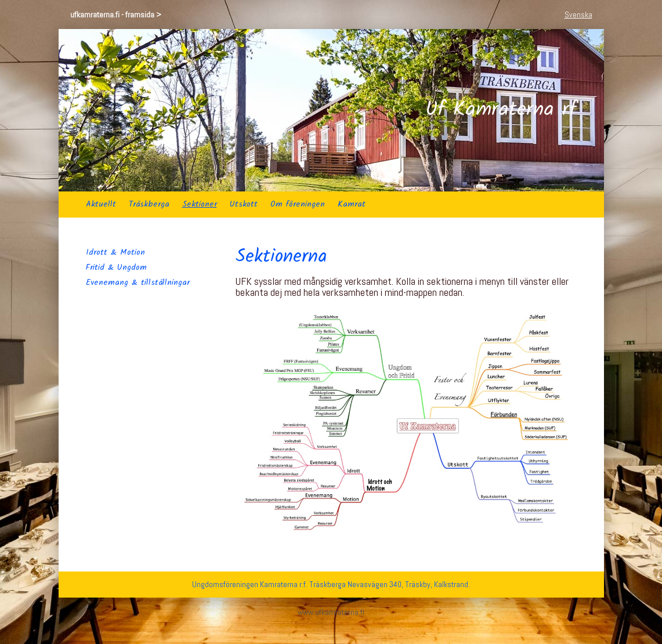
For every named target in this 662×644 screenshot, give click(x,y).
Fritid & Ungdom (116, 267)
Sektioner (200, 204)
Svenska (578, 15)
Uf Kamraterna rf (501, 110)
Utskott (244, 204)
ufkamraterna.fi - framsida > (116, 15)
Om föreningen (298, 204)
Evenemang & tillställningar (138, 283)
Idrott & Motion (115, 252)
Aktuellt (101, 204)
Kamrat (352, 204)
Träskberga (149, 204)
